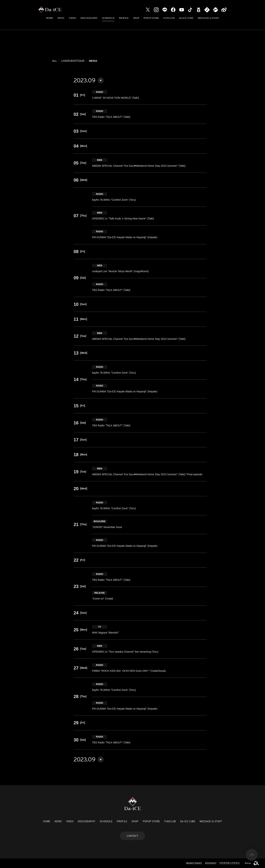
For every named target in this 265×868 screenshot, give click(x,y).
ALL (55, 61)
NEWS (61, 18)
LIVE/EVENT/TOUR (73, 61)
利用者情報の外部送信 (229, 863)
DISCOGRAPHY (89, 18)
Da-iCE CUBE (186, 18)
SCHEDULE (108, 18)
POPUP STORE (151, 18)
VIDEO (72, 18)
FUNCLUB (169, 18)
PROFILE (124, 18)
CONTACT (132, 836)
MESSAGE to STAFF (208, 18)
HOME (50, 18)
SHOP (136, 18)
